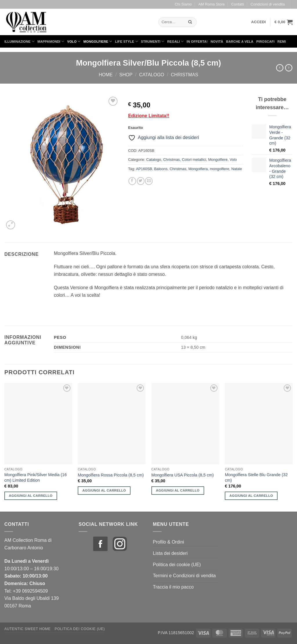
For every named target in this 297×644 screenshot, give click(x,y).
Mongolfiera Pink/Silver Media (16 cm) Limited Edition (36, 477)
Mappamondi (51, 41)
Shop (126, 75)
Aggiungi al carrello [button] (31, 496)
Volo (74, 41)
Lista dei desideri (170, 553)
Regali (175, 41)
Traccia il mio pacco (173, 587)
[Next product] (280, 68)
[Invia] (190, 22)
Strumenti (153, 41)
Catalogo (152, 75)
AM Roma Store (212, 4)
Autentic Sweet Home (28, 629)
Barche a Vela (240, 42)
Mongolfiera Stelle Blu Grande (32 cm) (256, 477)
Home (106, 75)
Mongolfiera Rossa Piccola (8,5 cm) (111, 475)
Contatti (238, 4)
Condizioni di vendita (268, 4)
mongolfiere (219, 169)
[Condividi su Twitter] (141, 181)
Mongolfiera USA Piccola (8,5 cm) (183, 475)
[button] (259, 22)
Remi (282, 42)
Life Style (127, 41)
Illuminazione (19, 41)
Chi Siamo (183, 4)
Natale (237, 169)
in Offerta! (197, 42)
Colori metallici (194, 160)
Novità (217, 42)
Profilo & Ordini (169, 542)
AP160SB (144, 169)
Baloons (161, 169)
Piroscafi (266, 42)
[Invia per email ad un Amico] (149, 181)
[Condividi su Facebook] (132, 181)
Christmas (184, 75)
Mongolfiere (98, 41)
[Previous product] (289, 68)
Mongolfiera (198, 169)
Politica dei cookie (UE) (177, 565)
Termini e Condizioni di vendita (184, 576)
